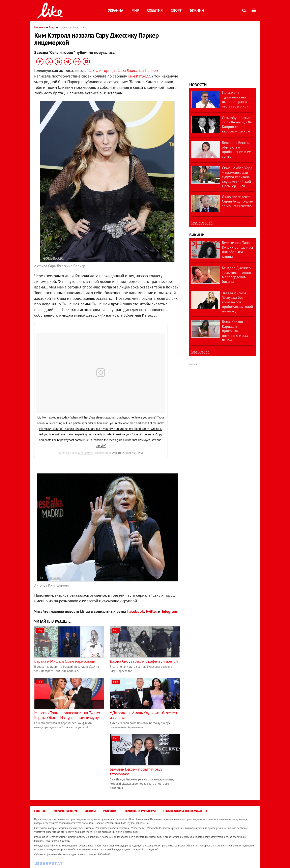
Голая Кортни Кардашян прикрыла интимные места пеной (235, 331)
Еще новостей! (202, 222)
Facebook (136, 611)
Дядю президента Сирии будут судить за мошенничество (237, 201)
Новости (198, 85)
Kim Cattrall (85, 453)
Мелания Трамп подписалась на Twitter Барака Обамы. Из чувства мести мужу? (67, 715)
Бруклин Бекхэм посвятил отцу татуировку (136, 772)
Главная (40, 27)
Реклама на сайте (65, 811)
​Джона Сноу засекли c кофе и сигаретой (144, 661)
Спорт (176, 10)
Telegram (169, 611)
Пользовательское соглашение (185, 811)
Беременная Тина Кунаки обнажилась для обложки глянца (238, 250)
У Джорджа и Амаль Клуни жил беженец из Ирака (143, 715)
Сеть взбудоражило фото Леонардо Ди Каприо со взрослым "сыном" (237, 125)
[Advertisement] (68, 762)
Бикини (197, 10)
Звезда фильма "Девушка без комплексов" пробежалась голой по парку (237, 302)
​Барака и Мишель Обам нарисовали (65, 661)
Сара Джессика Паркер (138, 70)
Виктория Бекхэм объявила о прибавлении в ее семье (236, 149)
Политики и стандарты (140, 811)
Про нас (40, 811)
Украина (116, 10)
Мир (135, 10)
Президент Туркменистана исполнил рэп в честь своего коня (236, 99)
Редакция (110, 811)
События (155, 10)
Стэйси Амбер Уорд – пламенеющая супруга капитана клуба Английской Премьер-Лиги (237, 177)
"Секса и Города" (101, 70)
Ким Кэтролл (139, 76)
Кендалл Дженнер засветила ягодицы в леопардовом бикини (237, 275)
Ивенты (90, 811)
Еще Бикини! (201, 351)
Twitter (151, 611)
